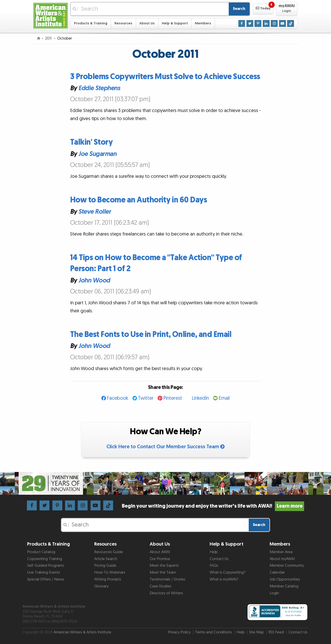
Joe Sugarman (97, 154)
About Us (147, 23)
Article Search (106, 559)
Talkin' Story (91, 142)
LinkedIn (200, 398)
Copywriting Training (45, 559)
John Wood (94, 281)
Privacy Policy (179, 632)
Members (203, 23)
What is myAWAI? (224, 579)
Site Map (257, 632)
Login (274, 593)
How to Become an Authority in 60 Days (139, 200)
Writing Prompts (108, 579)
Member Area (281, 552)
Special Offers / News (46, 579)
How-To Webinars (110, 572)
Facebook (118, 398)
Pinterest (173, 398)
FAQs (214, 566)
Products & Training (91, 23)
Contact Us (219, 559)
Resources (123, 23)
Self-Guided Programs (46, 566)
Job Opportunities (285, 579)
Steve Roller (95, 212)
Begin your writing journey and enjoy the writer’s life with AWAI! (213, 506)
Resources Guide (109, 552)
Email (224, 398)
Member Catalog (284, 586)
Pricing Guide (105, 566)
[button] (263, 9)
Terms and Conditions (214, 632)
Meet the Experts (164, 566)
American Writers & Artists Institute (82, 632)
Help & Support (175, 23)
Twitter (146, 398)
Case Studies (160, 586)
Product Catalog (41, 552)
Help (214, 552)
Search (239, 9)
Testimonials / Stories (167, 579)
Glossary (101, 586)
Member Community (287, 566)
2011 (49, 38)
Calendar (277, 572)
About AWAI (160, 552)
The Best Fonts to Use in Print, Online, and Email (151, 335)
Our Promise (160, 559)
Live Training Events (44, 572)
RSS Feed (276, 632)
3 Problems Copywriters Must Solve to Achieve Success (165, 77)
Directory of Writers (166, 593)
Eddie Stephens (99, 88)
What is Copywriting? (227, 572)
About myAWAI (282, 559)
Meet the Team (163, 572)
